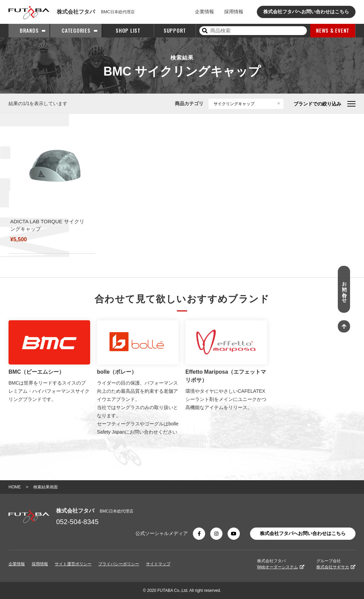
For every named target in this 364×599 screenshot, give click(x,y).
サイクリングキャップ (234, 104)
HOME (15, 487)
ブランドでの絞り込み (325, 104)
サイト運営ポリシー (73, 564)
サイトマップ (158, 564)
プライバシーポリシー (119, 564)
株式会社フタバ (281, 564)
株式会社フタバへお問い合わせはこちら (306, 12)
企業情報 (204, 12)
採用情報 (234, 12)
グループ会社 (336, 564)
